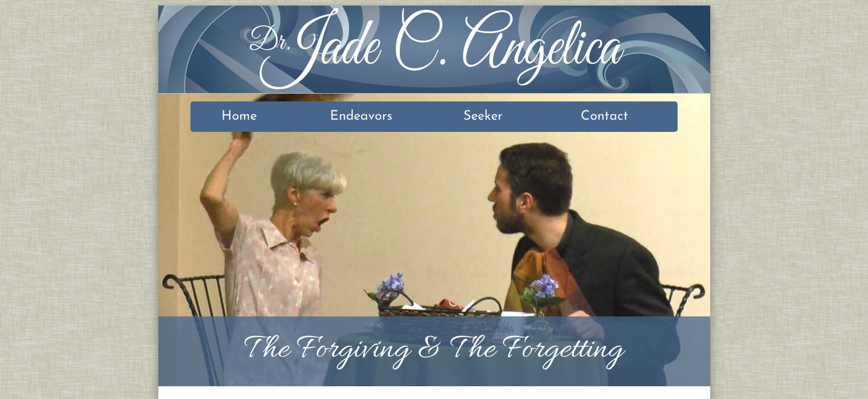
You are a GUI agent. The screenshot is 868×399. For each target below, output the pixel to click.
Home (239, 116)
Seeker (483, 116)
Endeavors (361, 116)
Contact (604, 116)
